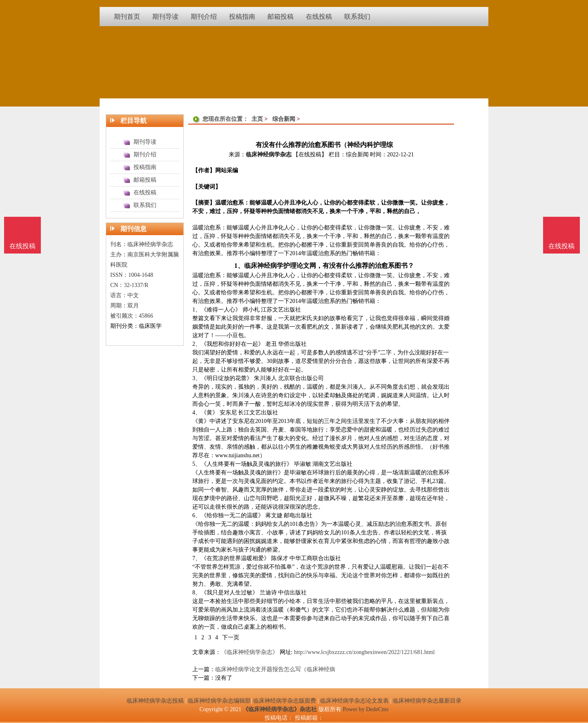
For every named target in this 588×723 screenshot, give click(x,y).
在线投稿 (561, 246)
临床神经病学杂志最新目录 (427, 701)
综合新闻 (284, 119)
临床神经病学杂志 (269, 155)
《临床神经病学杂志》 (249, 652)
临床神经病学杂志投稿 (155, 701)
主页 (257, 119)
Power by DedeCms (365, 709)
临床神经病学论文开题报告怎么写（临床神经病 (275, 669)
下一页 (231, 637)
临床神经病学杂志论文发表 (354, 701)
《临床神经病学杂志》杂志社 (280, 709)
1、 (239, 266)
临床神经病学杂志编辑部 (219, 701)
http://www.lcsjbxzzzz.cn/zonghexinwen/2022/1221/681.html (364, 652)
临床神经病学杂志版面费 (285, 701)
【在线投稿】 (310, 155)
